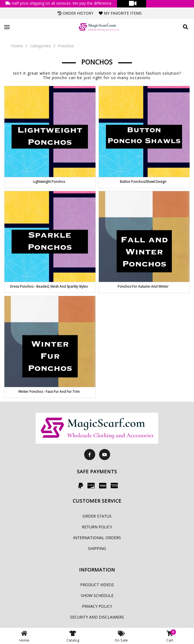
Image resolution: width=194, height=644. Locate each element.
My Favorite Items (120, 13)
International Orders (97, 538)
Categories (40, 46)
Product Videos (97, 585)
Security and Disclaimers (97, 617)
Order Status (97, 516)
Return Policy (97, 527)
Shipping (97, 548)
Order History (75, 13)
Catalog (73, 636)
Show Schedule (97, 595)
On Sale (121, 636)
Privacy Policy (97, 606)
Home (17, 46)
